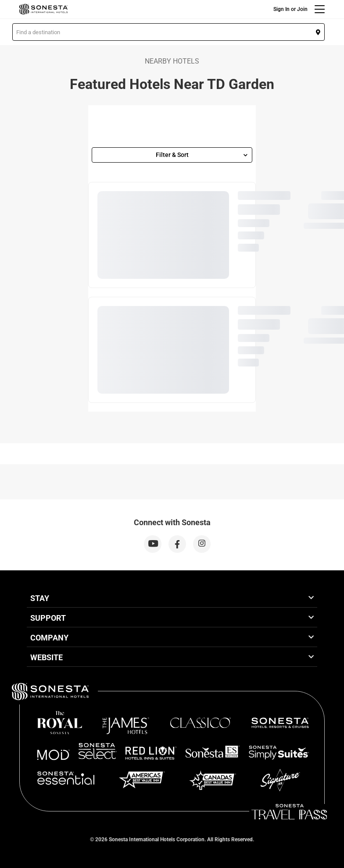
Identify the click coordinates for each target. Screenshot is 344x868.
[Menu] (320, 9)
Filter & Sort (202, 155)
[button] (168, 32)
